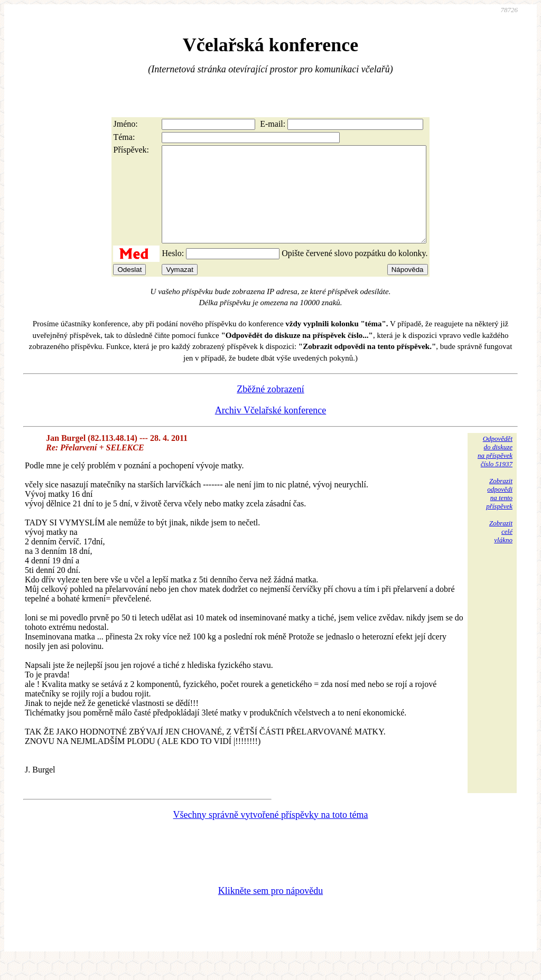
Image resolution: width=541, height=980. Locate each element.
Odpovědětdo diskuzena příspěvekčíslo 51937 (495, 470)
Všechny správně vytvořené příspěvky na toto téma (271, 834)
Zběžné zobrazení (270, 408)
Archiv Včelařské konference (271, 429)
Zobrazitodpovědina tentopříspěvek (499, 512)
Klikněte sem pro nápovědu (270, 910)
